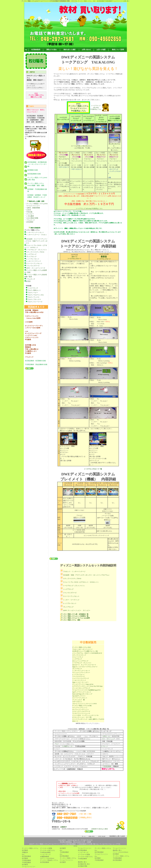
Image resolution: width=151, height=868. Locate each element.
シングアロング (31, 254)
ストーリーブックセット (33, 263)
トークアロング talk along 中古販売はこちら (96, 107)
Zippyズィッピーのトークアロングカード (85, 667)
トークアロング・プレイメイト (36, 250)
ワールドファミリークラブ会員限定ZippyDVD (86, 690)
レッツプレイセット (33, 259)
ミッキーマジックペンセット (35, 232)
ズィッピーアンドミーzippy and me (83, 684)
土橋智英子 (63, 827)
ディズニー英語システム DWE (82, 647)
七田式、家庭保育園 (33, 208)
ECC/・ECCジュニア (109, 739)
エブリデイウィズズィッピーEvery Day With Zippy (87, 686)
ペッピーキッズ (32, 288)
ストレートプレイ (78, 657)
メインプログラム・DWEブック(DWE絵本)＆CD (87, 653)
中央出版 (29, 212)
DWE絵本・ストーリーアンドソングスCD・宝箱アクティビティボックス (36, 241)
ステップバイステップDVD (34, 252)
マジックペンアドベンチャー (81, 673)
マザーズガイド (77, 702)
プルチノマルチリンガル (35, 295)
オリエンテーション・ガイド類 (82, 717)
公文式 (29, 210)
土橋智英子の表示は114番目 (99, 829)
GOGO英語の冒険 (32, 218)
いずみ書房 (30, 216)
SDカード (75, 721)
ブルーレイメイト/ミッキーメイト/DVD (84, 704)
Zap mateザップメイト (79, 696)
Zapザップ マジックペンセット (82, 692)
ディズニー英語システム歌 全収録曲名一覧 (75, 614)
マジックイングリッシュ (80, 708)
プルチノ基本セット (34, 290)
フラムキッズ (31, 220)
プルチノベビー (32, 293)
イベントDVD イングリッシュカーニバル (85, 715)
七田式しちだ (106, 736)
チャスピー (30, 214)
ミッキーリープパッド (33, 261)
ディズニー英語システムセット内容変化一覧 (75, 616)
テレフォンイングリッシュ (80, 709)
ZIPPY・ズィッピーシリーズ (36, 268)
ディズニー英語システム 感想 (71, 620)
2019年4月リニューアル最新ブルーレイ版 (85, 651)
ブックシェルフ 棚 (78, 700)
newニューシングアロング (80, 661)
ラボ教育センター (68, 746)
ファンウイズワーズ (32, 266)
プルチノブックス (33, 297)
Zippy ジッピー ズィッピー (80, 682)
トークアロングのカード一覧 (93, 469)
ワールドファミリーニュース (81, 713)
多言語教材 (30, 222)
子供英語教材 (107, 766)
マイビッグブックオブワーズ (81, 711)
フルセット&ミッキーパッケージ (82, 649)
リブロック (104, 746)
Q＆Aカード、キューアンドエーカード (84, 665)
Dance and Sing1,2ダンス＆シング (82, 694)
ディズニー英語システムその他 (82, 706)
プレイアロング (30, 257)
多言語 (28, 281)
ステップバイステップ (79, 655)
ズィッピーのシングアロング (81, 688)
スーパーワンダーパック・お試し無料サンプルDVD (88, 719)
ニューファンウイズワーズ (80, 678)
